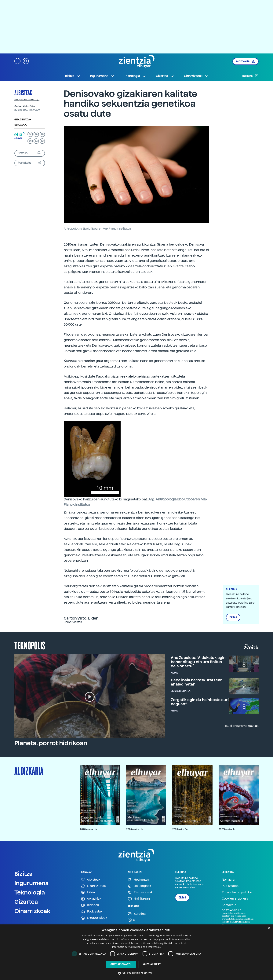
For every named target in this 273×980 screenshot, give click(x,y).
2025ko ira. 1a (180, 829)
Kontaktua (229, 905)
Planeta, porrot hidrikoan (51, 743)
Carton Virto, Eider (25, 106)
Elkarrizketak (93, 886)
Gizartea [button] (165, 76)
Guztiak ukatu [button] (153, 964)
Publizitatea (230, 886)
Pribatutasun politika (237, 892)
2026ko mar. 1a (88, 829)
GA (42, 141)
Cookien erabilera (235, 899)
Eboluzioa (20, 125)
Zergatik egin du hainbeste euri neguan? (200, 702)
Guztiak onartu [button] (121, 964)
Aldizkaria (246, 61)
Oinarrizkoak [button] (196, 76)
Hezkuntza (138, 880)
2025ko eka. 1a (227, 829)
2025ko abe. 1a (135, 829)
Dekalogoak (140, 886)
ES (36, 134)
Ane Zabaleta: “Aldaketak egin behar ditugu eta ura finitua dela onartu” (198, 662)
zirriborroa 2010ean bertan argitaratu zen (123, 303)
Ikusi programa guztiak (242, 726)
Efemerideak (140, 892)
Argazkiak (91, 899)
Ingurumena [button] (102, 76)
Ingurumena (32, 883)
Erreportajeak (94, 918)
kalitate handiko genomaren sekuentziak (160, 361)
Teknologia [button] (135, 76)
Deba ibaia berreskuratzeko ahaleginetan (197, 682)
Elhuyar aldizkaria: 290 (27, 100)
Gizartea (26, 902)
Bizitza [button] (73, 76)
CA (36, 141)
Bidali (233, 617)
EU (30, 134)
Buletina (250, 76)
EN (30, 141)
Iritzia (88, 892)
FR (42, 134)
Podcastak (92, 912)
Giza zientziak (23, 120)
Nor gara (228, 880)
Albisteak (23, 93)
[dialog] (136, 952)
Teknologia (30, 892)
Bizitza (24, 874)
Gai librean (139, 899)
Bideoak (90, 905)
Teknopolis (30, 645)
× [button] (269, 929)
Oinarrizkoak (32, 911)
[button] (17, 61)
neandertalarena (156, 602)
